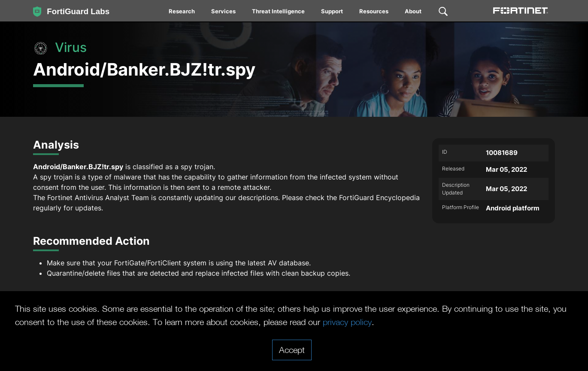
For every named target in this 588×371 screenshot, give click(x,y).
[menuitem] (182, 13)
